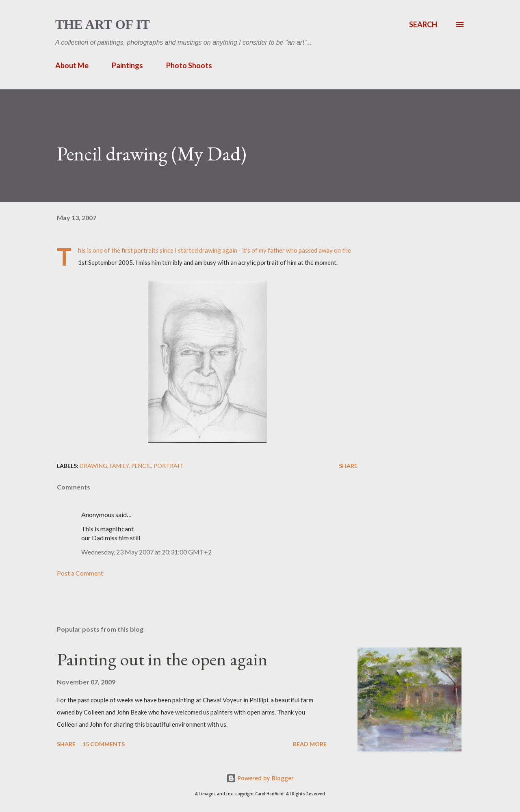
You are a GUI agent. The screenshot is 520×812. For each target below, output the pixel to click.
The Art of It (103, 24)
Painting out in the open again (162, 659)
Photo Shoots (189, 65)
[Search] (423, 24)
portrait (169, 466)
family (119, 466)
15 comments (104, 744)
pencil (141, 466)
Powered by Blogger (260, 778)
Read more (310, 744)
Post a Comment (80, 573)
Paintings (127, 65)
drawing (93, 466)
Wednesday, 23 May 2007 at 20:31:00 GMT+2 (146, 552)
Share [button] (348, 466)
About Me (72, 65)
